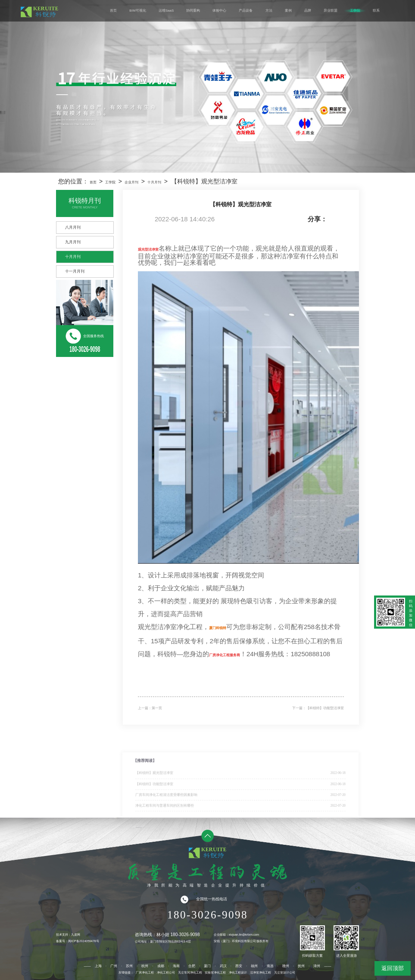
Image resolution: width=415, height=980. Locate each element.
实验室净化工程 (215, 972)
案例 (288, 11)
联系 (376, 11)
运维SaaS (166, 11)
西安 (239, 966)
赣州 (286, 966)
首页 (113, 11)
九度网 (76, 935)
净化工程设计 (238, 972)
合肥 (192, 966)
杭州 (145, 966)
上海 (98, 966)
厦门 (207, 966)
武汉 (223, 966)
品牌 (308, 11)
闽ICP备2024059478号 (84, 941)
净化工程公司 (166, 972)
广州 (114, 966)
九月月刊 (73, 242)
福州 (254, 966)
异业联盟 (331, 11)
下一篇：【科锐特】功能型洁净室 (318, 708)
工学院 (355, 11)
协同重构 (193, 11)
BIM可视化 (137, 11)
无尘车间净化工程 (190, 972)
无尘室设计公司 (285, 972)
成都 (161, 966)
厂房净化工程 (145, 972)
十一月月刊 (75, 271)
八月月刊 (73, 227)
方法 (269, 11)
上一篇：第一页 (150, 708)
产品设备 (246, 11)
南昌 (270, 966)
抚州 (301, 966)
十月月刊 (154, 182)
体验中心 (219, 11)
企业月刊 (131, 182)
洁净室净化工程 (261, 972)
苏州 (129, 966)
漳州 (317, 966)
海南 (176, 966)
